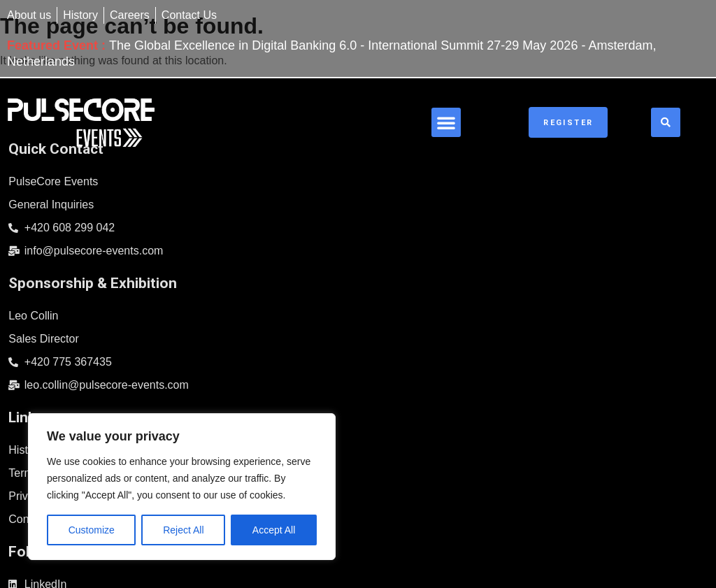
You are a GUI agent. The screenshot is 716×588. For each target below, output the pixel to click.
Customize (92, 530)
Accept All (274, 530)
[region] (182, 487)
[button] (515, 116)
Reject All (183, 530)
